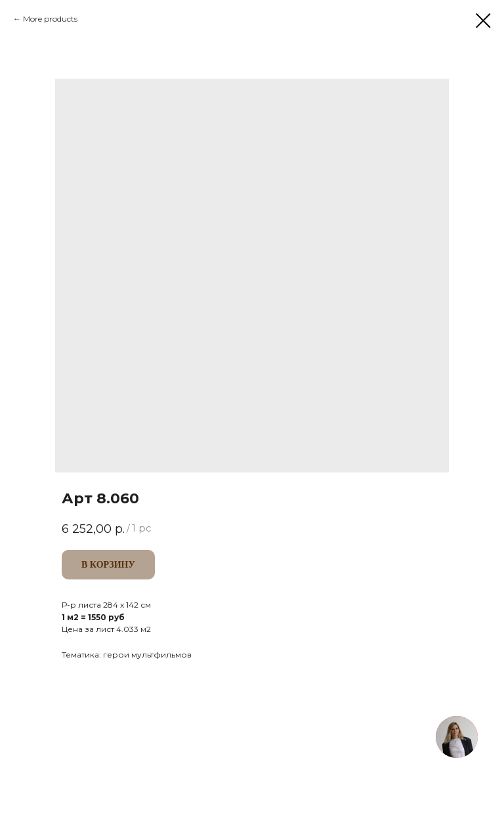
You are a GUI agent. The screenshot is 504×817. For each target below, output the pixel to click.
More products (50, 19)
